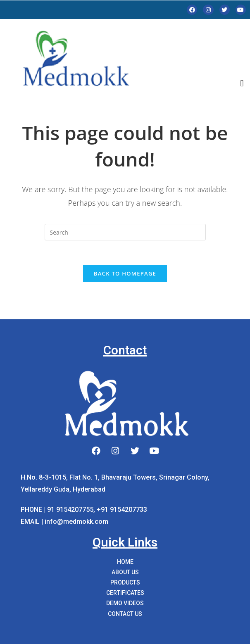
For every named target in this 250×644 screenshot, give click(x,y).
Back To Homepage (125, 273)
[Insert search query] (125, 232)
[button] (242, 84)
